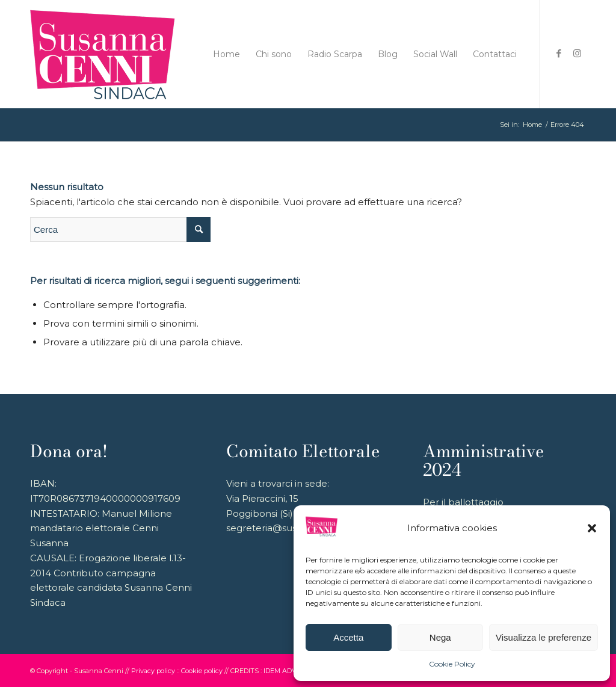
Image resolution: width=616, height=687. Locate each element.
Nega (440, 637)
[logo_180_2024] (103, 54)
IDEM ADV (280, 671)
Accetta (348, 637)
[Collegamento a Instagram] (577, 54)
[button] (592, 528)
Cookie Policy (452, 664)
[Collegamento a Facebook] (559, 54)
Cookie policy (202, 671)
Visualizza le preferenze (544, 637)
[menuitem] (226, 54)
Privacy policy (153, 671)
